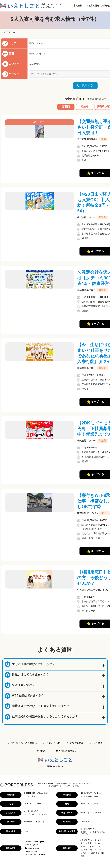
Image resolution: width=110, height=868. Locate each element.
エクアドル (96, 843)
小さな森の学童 (95, 813)
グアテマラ (85, 843)
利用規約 (42, 751)
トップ (3, 33)
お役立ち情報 (93, 6)
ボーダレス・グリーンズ (90, 804)
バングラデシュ (87, 840)
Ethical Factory (31, 851)
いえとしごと (39, 822)
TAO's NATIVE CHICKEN (35, 855)
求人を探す (79, 6)
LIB (43, 842)
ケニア (92, 853)
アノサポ (37, 804)
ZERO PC (28, 804)
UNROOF (28, 822)
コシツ (27, 832)
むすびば (45, 814)
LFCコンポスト (43, 793)
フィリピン (96, 847)
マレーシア (99, 850)
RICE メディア (86, 793)
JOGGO (36, 842)
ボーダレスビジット (32, 814)
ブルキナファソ (87, 850)
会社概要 (98, 743)
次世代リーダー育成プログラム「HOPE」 (93, 833)
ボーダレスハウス (31, 811)
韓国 (102, 853)
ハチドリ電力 (30, 797)
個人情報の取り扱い (66, 751)
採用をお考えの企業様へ (24, 743)
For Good (98, 793)
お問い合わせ (53, 743)
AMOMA (28, 842)
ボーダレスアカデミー (89, 829)
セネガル (84, 853)
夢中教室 (84, 813)
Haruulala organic (32, 848)
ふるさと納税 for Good (90, 797)
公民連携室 (85, 822)
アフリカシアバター (32, 845)
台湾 (82, 856)
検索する (85, 85)
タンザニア (85, 847)
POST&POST (30, 793)
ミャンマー (99, 840)
